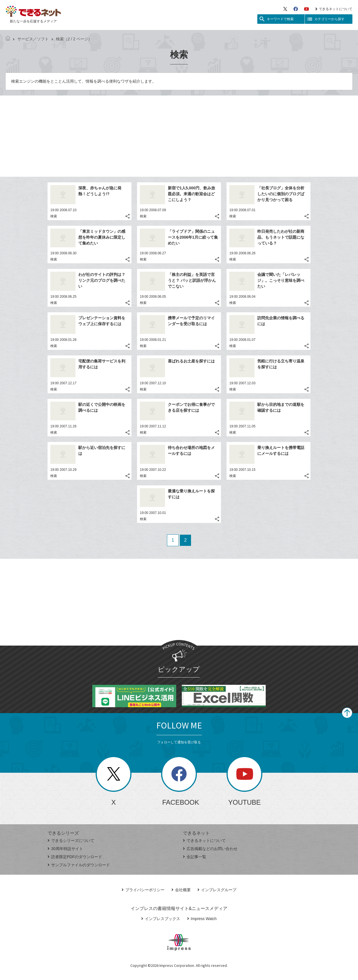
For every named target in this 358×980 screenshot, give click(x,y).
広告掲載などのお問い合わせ (210, 849)
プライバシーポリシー (143, 890)
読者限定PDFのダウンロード (75, 857)
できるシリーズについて (71, 841)
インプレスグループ (217, 890)
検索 (54, 216)
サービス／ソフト (31, 39)
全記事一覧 (195, 857)
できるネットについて (334, 9)
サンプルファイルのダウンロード (79, 865)
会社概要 (181, 890)
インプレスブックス (161, 919)
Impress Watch (202, 919)
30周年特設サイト (65, 849)
